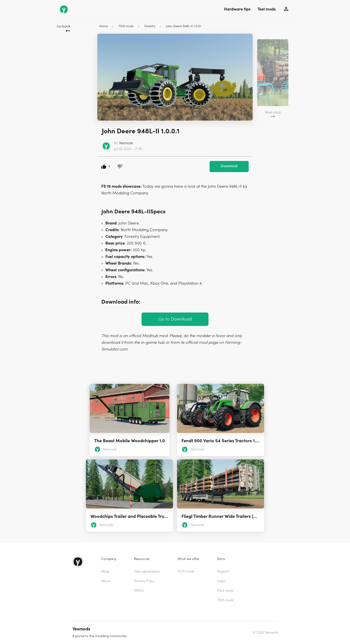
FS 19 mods (186, 571)
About (106, 581)
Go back (63, 26)
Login (221, 581)
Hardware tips (237, 9)
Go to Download (175, 319)
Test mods (267, 9)
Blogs (105, 571)
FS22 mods (225, 591)
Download (229, 166)
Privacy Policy (144, 581)
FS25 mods (225, 600)
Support (223, 571)
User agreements (147, 571)
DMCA (139, 591)
